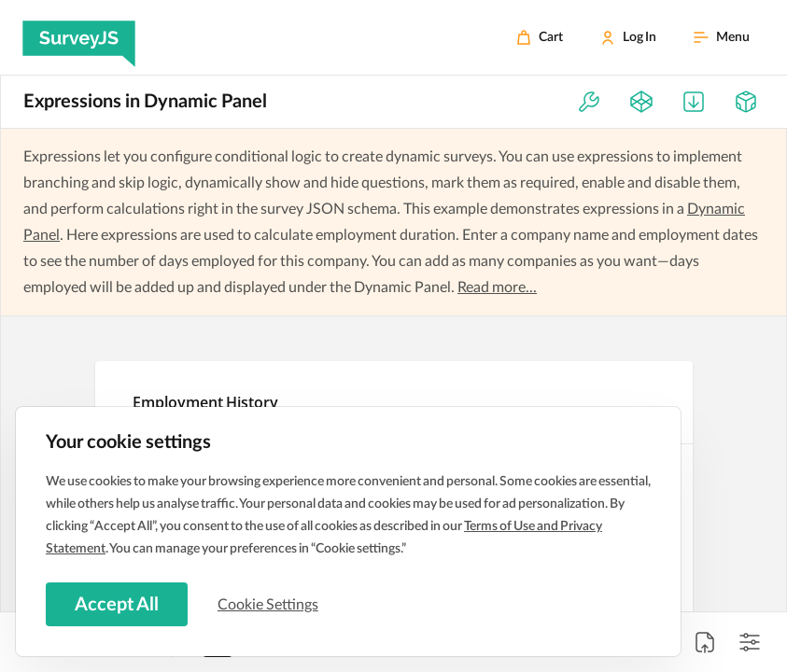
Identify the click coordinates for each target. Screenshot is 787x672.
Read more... (497, 287)
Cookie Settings (270, 604)
